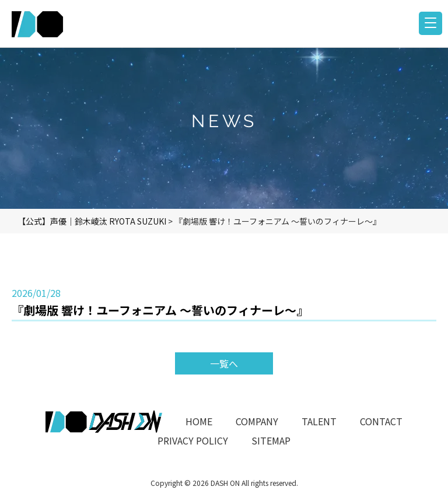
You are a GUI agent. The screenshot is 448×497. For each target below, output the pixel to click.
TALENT (319, 421)
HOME (199, 421)
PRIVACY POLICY (193, 440)
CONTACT (381, 421)
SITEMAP (271, 440)
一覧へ (224, 363)
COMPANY (257, 421)
